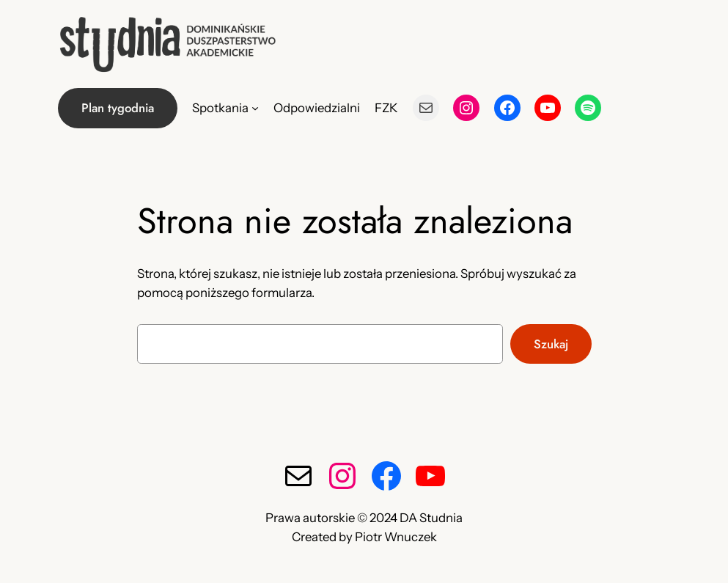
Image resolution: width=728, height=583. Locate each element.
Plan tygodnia (118, 108)
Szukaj (551, 344)
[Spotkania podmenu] (255, 108)
